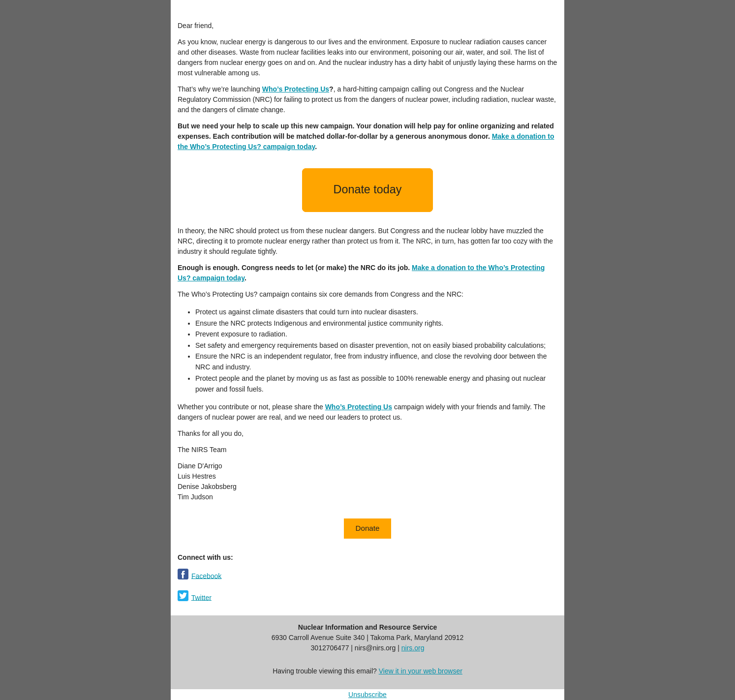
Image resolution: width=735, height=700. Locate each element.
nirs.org (413, 648)
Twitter (201, 597)
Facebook (206, 576)
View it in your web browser (421, 671)
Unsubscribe (367, 695)
